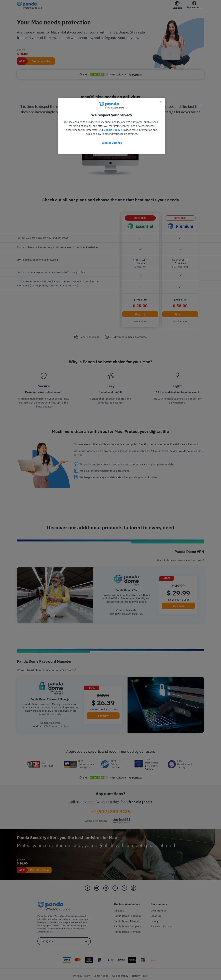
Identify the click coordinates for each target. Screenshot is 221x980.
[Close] (161, 102)
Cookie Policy (112, 130)
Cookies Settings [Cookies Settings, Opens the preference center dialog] (112, 143)
